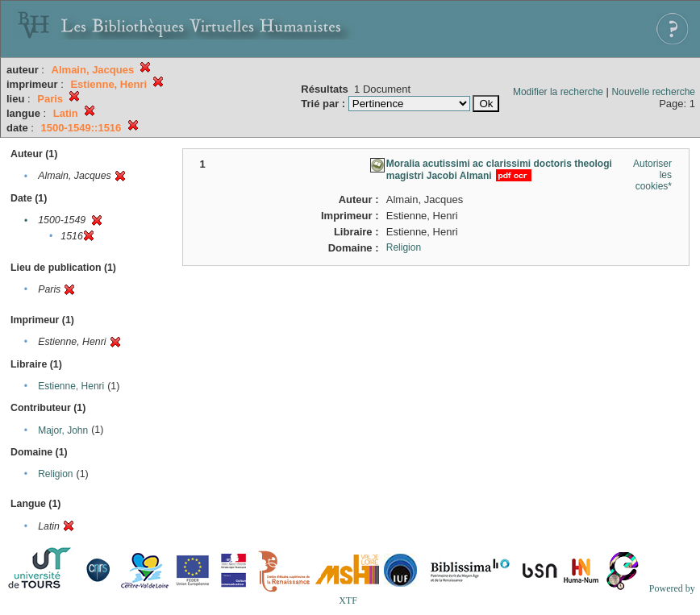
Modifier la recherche (558, 92)
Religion (55, 474)
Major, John (63, 430)
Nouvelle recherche (654, 92)
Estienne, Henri (71, 386)
